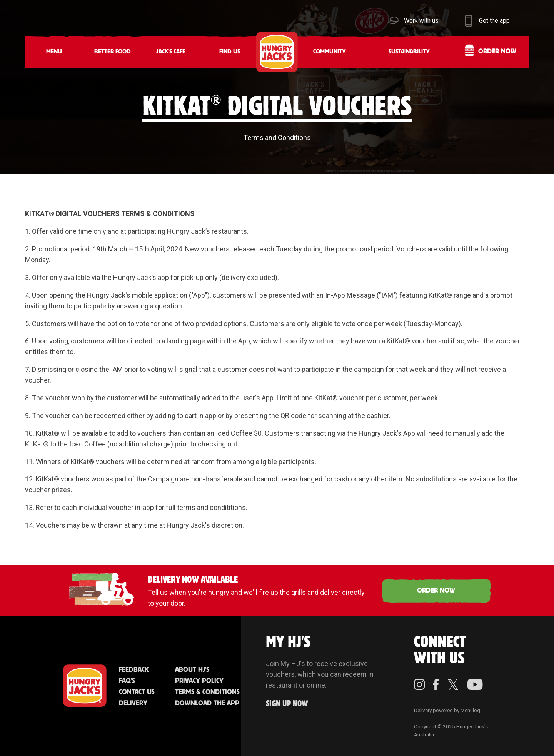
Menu (54, 52)
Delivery (133, 703)
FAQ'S (127, 681)
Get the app (494, 21)
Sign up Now (287, 704)
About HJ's (192, 670)
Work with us (421, 21)
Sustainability (409, 52)
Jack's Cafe (171, 52)
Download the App (207, 703)
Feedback (134, 670)
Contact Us (137, 692)
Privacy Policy (199, 681)
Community (330, 52)
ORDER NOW (436, 591)
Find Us (230, 52)
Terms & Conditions (207, 692)
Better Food (113, 52)
